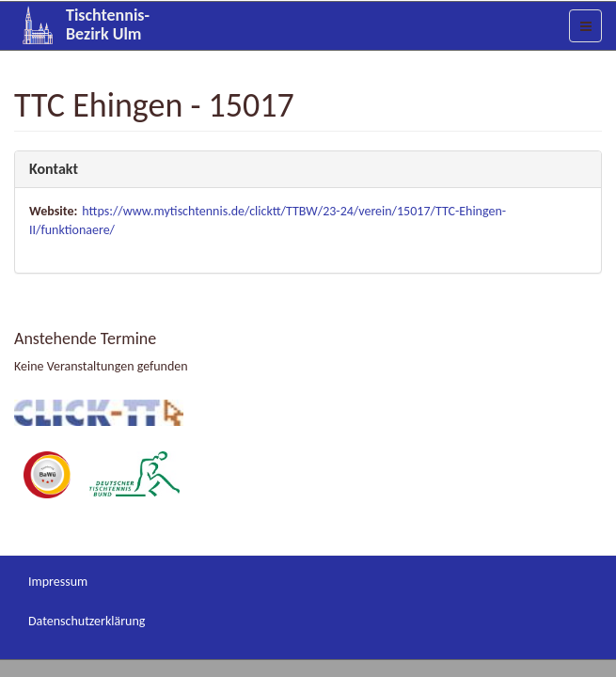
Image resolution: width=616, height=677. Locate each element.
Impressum (58, 582)
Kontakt (54, 169)
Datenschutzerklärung (87, 621)
